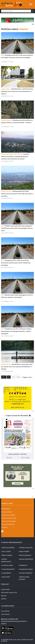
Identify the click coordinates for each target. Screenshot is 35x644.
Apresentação (6, 509)
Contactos (4, 527)
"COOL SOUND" (6, 551)
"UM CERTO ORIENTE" (26, 573)
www (10, 458)
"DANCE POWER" (24, 551)
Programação (5, 589)
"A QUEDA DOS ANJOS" (26, 569)
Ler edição (25, 458)
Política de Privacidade (8, 521)
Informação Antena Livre (9, 593)
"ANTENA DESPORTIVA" (26, 559)
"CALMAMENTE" (6, 573)
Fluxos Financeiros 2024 (9, 518)
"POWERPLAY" (23, 565)
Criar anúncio (5, 614)
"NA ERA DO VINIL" (7, 565)
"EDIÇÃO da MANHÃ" (8, 548)
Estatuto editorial (7, 512)
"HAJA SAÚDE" (6, 577)
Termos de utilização (8, 524)
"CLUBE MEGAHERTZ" (8, 569)
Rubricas (4, 596)
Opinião (4, 599)
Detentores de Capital (8, 515)
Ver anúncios (5, 611)
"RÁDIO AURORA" (7, 555)
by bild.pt (4, 641)
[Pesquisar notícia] (16, 11)
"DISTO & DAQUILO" (25, 555)
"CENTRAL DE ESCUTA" (26, 548)
